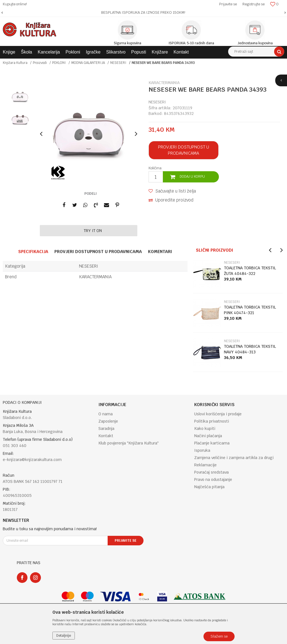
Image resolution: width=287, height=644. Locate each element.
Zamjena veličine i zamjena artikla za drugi (234, 458)
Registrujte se (254, 4)
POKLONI (59, 63)
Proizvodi (40, 63)
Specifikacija (33, 252)
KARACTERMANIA (95, 277)
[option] (143, 13)
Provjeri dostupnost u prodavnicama (184, 150)
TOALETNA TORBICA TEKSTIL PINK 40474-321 (250, 310)
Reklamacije (205, 465)
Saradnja (106, 428)
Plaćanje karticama (212, 443)
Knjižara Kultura (15, 63)
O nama (106, 414)
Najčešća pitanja (209, 487)
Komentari (160, 252)
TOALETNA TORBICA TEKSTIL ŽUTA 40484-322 (250, 271)
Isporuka (202, 450)
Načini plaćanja (208, 436)
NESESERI (118, 63)
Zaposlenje (108, 421)
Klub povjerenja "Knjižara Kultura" (129, 443)
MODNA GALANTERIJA (88, 63)
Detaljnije (64, 636)
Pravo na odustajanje (213, 479)
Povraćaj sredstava (211, 472)
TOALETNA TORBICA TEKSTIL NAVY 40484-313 (250, 349)
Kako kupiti (205, 428)
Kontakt (106, 436)
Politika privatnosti (212, 421)
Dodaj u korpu (192, 177)
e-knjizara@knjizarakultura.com (32, 460)
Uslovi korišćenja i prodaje (218, 414)
